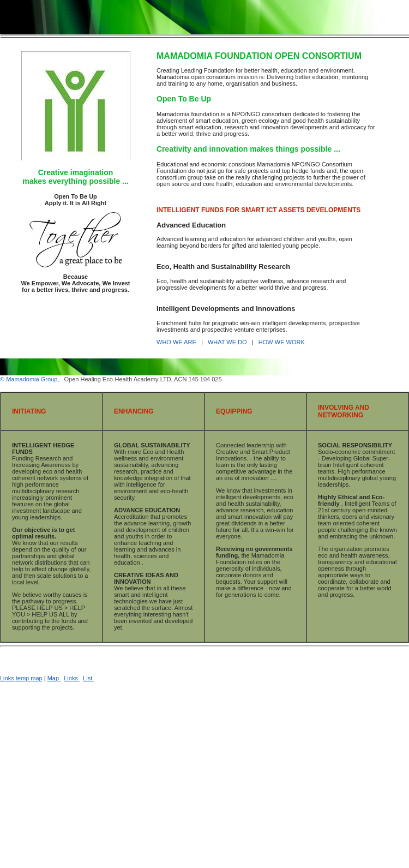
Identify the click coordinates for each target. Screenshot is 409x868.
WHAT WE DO (228, 342)
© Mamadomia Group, (30, 379)
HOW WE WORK (282, 342)
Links (72, 678)
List (88, 678)
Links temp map (21, 678)
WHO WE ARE (177, 342)
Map (54, 678)
